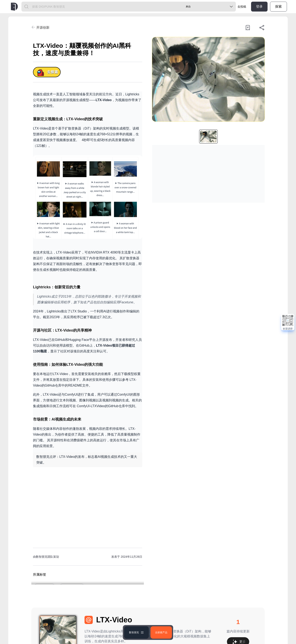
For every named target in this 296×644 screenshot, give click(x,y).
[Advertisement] (88, 504)
